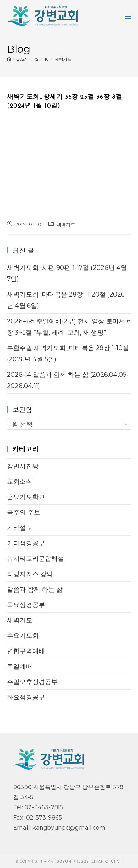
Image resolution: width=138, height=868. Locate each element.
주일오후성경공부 (32, 682)
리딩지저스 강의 (30, 574)
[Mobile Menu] (128, 16)
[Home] (9, 59)
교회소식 (20, 481)
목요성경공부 (26, 605)
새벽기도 (63, 59)
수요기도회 (23, 636)
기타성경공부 (26, 543)
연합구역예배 (26, 651)
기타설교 (20, 528)
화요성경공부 (26, 697)
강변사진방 (23, 466)
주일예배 (20, 666)
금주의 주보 (24, 512)
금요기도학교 (26, 497)
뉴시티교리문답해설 (36, 559)
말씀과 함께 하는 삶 (35, 589)
